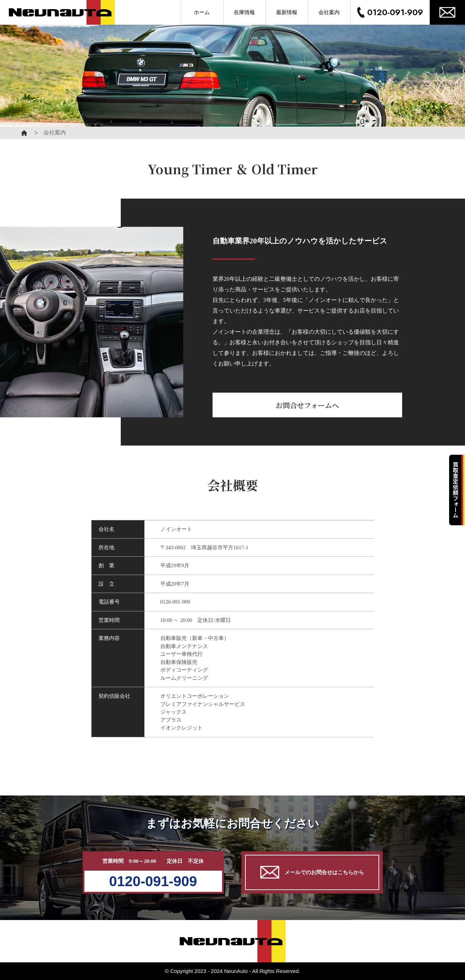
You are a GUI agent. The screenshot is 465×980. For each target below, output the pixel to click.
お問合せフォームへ (307, 405)
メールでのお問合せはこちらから (312, 872)
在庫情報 (244, 12)
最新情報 (287, 12)
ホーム (202, 12)
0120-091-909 (395, 12)
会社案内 (329, 12)
